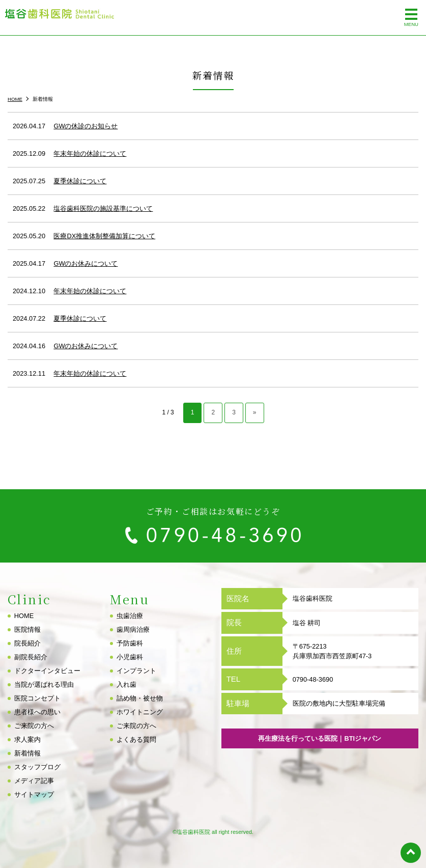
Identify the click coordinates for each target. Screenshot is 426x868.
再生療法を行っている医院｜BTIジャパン (320, 738)
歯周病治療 (133, 629)
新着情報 (27, 753)
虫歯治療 (130, 616)
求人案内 (27, 739)
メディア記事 (34, 781)
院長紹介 (27, 643)
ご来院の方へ (34, 726)
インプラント (136, 671)
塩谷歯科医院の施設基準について (103, 208)
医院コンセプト (37, 698)
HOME (24, 616)
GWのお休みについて (86, 263)
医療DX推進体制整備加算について (104, 236)
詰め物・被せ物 (140, 698)
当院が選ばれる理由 (44, 684)
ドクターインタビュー (47, 671)
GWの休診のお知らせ (86, 126)
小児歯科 (130, 657)
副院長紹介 (31, 657)
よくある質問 (136, 739)
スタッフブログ (37, 767)
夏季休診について (80, 181)
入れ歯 (126, 684)
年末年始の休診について (90, 153)
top (411, 853)
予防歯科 (130, 643)
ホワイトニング (140, 712)
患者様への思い (37, 712)
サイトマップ (34, 794)
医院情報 (27, 629)
